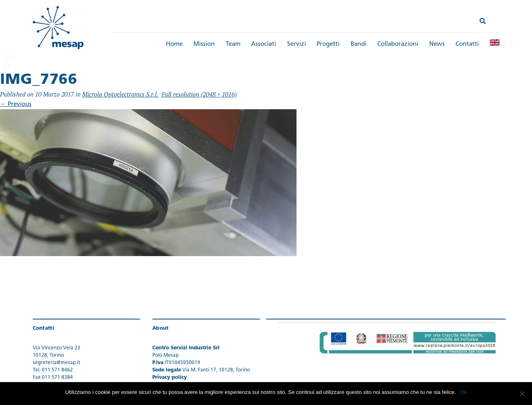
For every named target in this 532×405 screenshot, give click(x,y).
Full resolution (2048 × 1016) (199, 94)
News (437, 44)
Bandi (359, 44)
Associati (264, 44)
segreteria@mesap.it (57, 363)
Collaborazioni (398, 44)
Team (233, 44)
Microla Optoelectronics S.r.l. (120, 94)
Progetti (328, 44)
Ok (463, 392)
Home (174, 44)
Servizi (297, 44)
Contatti (467, 44)
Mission (204, 44)
